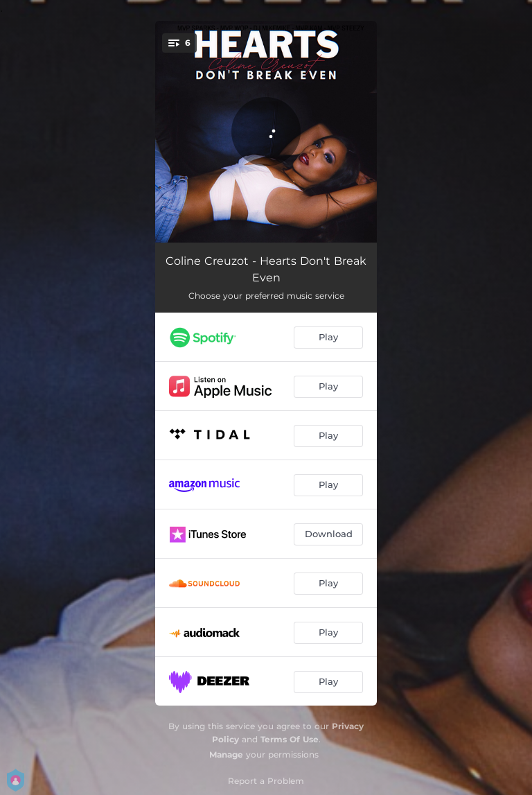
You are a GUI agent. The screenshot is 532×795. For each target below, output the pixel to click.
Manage (226, 754)
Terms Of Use (290, 739)
